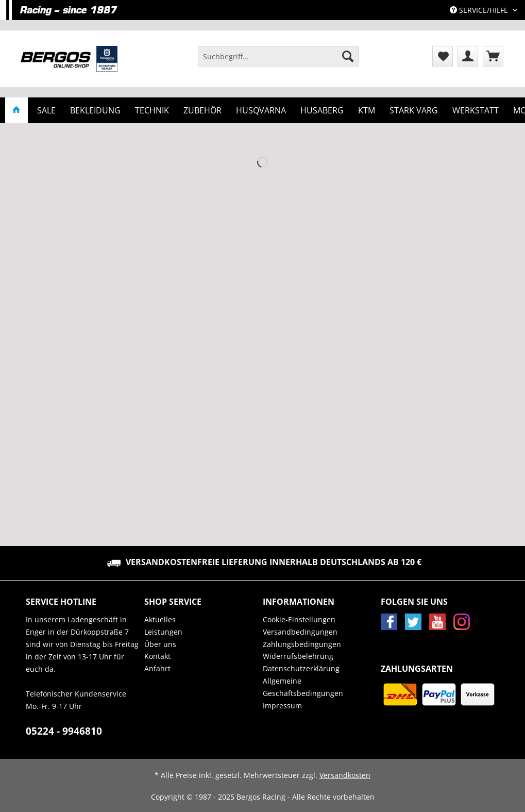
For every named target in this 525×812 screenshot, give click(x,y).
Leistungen (163, 632)
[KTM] (367, 110)
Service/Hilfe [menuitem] (480, 10)
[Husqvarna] (261, 110)
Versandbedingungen (300, 632)
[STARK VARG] (414, 110)
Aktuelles (160, 619)
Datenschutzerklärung (301, 668)
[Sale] (46, 110)
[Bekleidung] (95, 110)
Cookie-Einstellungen (299, 619)
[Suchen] (348, 56)
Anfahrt (157, 668)
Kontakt (157, 656)
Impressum (282, 706)
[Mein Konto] (468, 56)
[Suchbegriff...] (278, 56)
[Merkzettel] (443, 56)
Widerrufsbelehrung (298, 656)
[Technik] (152, 110)
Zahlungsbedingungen (302, 644)
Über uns (160, 644)
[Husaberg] (322, 110)
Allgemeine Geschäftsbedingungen (303, 687)
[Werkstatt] (476, 110)
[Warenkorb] (493, 56)
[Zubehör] (202, 110)
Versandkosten (345, 775)
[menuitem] (278, 61)
